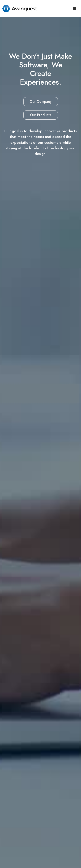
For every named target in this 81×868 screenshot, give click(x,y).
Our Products (40, 115)
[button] (75, 9)
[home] (19, 9)
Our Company (41, 102)
